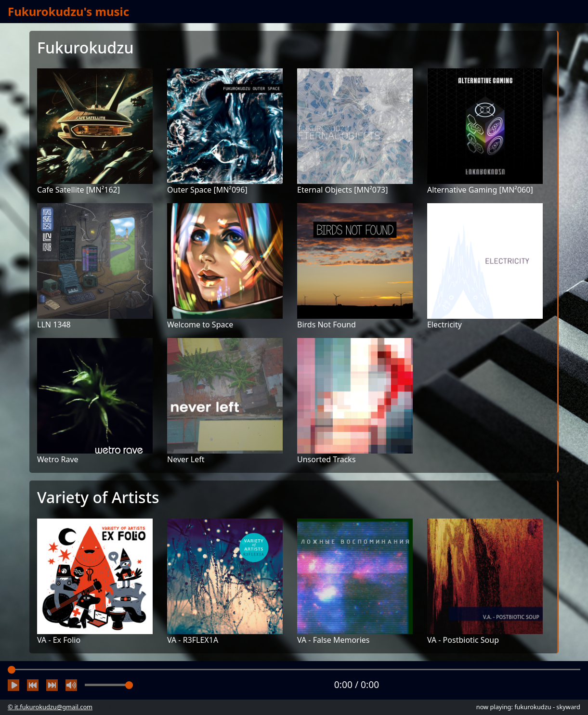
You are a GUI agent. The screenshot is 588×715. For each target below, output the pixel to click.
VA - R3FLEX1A (193, 640)
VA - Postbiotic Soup (463, 640)
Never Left (186, 459)
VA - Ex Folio (59, 640)
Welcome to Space (200, 325)
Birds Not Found (327, 325)
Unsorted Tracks (327, 459)
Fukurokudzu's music (68, 11)
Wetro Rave (58, 459)
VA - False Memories (333, 640)
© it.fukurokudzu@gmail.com (50, 707)
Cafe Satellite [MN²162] (78, 190)
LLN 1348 (54, 325)
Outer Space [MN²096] (207, 190)
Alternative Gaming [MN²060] (480, 190)
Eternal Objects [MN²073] (342, 190)
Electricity (444, 325)
